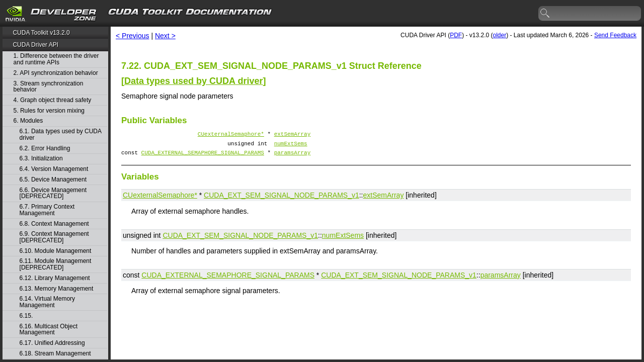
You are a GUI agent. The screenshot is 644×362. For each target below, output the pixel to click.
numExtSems (291, 146)
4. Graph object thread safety (53, 100)
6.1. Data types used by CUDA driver (61, 134)
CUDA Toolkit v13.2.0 (41, 33)
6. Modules (28, 121)
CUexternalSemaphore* (231, 135)
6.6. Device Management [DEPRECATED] (53, 193)
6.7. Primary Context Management (47, 210)
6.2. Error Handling (45, 149)
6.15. (27, 316)
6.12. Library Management (55, 278)
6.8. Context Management (54, 224)
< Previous (133, 36)
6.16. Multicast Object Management (49, 330)
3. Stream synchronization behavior (49, 87)
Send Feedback (615, 35)
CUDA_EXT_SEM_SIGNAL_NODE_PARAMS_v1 (281, 200)
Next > (165, 36)
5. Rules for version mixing (49, 111)
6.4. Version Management (54, 169)
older (499, 35)
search (545, 14)
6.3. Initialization (41, 159)
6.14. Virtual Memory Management (48, 302)
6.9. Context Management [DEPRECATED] (54, 237)
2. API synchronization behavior (56, 73)
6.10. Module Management (56, 251)
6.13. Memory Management (57, 289)
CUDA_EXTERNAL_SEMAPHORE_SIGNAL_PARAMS (203, 157)
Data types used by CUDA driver (193, 81)
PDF (456, 35)
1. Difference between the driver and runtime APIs (56, 59)
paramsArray (293, 157)
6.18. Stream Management (55, 354)
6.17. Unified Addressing (52, 343)
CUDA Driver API (35, 45)
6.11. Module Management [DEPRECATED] (56, 264)
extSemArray (293, 135)
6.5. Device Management (53, 180)
